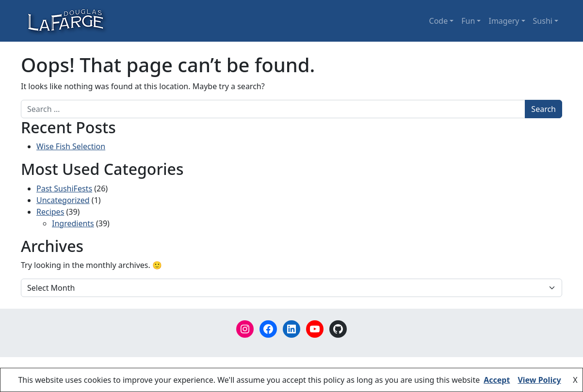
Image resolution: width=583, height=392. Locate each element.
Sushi (543, 21)
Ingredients (73, 223)
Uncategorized (63, 200)
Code (439, 21)
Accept (497, 380)
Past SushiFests (64, 188)
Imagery (504, 21)
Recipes (50, 212)
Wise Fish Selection (71, 146)
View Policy (539, 380)
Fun (468, 21)
